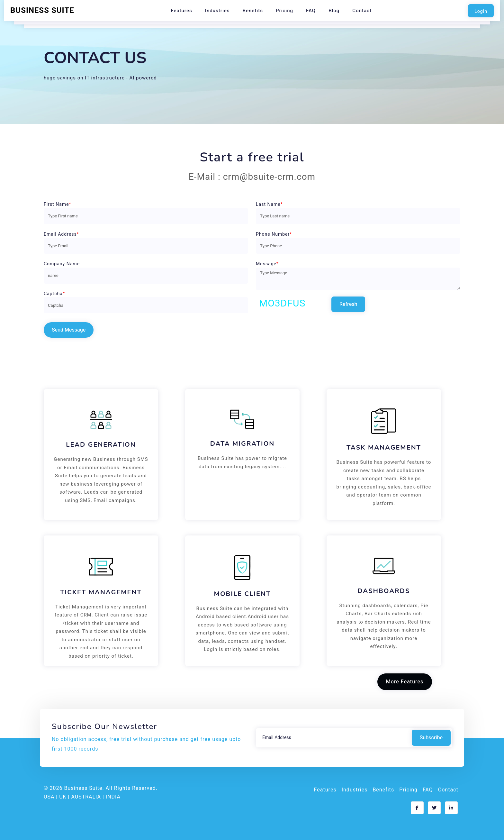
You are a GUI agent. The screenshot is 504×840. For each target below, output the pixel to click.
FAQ (311, 11)
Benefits (253, 11)
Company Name (62, 264)
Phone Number (274, 234)
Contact (362, 11)
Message (267, 264)
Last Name (269, 204)
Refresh (348, 304)
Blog (334, 11)
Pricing (284, 11)
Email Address (61, 234)
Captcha (54, 294)
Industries (217, 11)
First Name (58, 204)
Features (181, 11)
